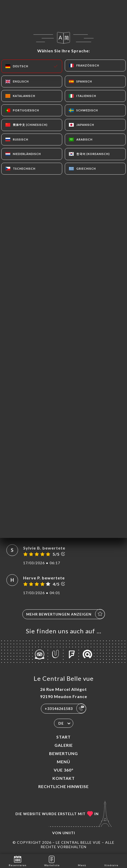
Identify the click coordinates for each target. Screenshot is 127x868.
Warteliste (52, 861)
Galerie (64, 745)
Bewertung (63, 753)
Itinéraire (111, 861)
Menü (63, 762)
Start (63, 737)
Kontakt (64, 778)
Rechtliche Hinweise (63, 786)
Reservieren (18, 861)
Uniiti (69, 833)
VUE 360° (63, 770)
